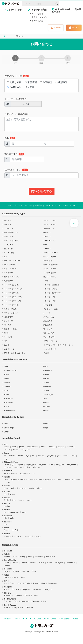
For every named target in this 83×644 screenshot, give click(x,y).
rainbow (7, 450)
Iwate (15, 557)
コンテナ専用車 (50, 273)
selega (16, 450)
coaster (77, 479)
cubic (66, 456)
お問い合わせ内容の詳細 (17, 114)
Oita (45, 601)
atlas (6, 488)
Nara (43, 583)
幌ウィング (8, 249)
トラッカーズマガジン (68, 205)
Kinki (6, 581)
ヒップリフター (10, 269)
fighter (21, 464)
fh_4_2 (7, 530)
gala (59, 456)
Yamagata (39, 557)
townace (24, 479)
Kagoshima (18, 607)
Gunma (24, 562)
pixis (8, 482)
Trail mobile (9, 403)
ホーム (9, 205)
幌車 (45, 245)
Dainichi (47, 407)
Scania (46, 391)
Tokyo (49, 562)
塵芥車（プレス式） (12, 277)
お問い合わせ (37, 14)
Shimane (15, 589)
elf (5, 456)
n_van (13, 494)
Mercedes (47, 386)
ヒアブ (7, 257)
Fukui (34, 571)
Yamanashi (71, 562)
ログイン (74, 28)
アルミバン (8, 229)
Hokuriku (8, 569)
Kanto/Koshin (10, 560)
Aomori (7, 557)
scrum (29, 500)
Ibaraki (7, 562)
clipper (40, 488)
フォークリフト (50, 337)
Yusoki (7, 407)
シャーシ (47, 313)
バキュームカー (50, 317)
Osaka (28, 583)
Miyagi (22, 557)
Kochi (35, 595)
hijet (6, 518)
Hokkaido (8, 551)
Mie (5, 583)
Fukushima (51, 557)
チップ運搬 (48, 305)
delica (27, 467)
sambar (7, 506)
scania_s (37, 536)
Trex (45, 399)
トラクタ (47, 281)
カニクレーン (9, 349)
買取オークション (39, 17)
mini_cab (36, 467)
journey (41, 456)
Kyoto (20, 583)
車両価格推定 (37, 21)
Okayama (26, 589)
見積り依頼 (14, 82)
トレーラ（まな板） (12, 285)
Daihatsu (7, 386)
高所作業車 (8, 281)
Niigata (7, 571)
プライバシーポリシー (22, 619)
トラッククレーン (50, 253)
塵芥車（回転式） (50, 277)
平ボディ (8, 220)
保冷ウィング (9, 237)
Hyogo (36, 583)
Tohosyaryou (48, 395)
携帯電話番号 (14, 154)
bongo (21, 500)
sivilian (14, 488)
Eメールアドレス (16, 170)
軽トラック (48, 329)
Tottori (6, 589)
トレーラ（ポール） (12, 293)
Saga (16, 601)
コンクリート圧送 (50, 309)
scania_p (8, 536)
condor (14, 473)
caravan (22, 488)
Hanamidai (8, 399)
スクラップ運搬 (10, 309)
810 (34, 456)
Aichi (23, 577)
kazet (6, 473)
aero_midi (60, 464)
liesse (43, 447)
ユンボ (7, 345)
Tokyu (6, 395)
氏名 (10, 138)
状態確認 (62, 82)
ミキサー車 (8, 273)
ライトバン (8, 337)
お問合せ (39, 205)
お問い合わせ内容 (17, 76)
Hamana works (10, 411)
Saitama (33, 562)
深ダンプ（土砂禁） (12, 241)
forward (12, 456)
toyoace (14, 479)
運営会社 (76, 619)
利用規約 (7, 619)
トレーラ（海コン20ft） (53, 293)
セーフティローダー (12, 261)
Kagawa (19, 595)
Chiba (42, 562)
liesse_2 (52, 447)
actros (6, 524)
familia (7, 500)
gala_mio (51, 456)
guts (14, 464)
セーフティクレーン (51, 265)
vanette (31, 488)
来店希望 (31, 82)
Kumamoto (36, 601)
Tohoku (7, 554)
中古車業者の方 (63, 9)
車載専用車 (48, 261)
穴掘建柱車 (8, 317)
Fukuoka (7, 601)
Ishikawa (25, 571)
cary (6, 512)
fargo (6, 458)
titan (14, 500)
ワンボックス (49, 333)
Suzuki (46, 382)
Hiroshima (37, 589)
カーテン (47, 249)
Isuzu (46, 366)
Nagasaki (25, 601)
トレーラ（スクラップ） (14, 289)
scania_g (18, 536)
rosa (51, 464)
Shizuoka (14, 577)
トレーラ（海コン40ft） (14, 297)
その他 (30, 87)
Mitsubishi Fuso (10, 370)
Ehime (27, 595)
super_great (31, 464)
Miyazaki (7, 607)
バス (6, 341)
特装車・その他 (10, 329)
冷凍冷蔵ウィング (11, 233)
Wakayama (53, 583)
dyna (6, 479)
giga (27, 456)
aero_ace (8, 467)
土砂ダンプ (48, 237)
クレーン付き (9, 253)
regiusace (49, 479)
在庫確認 (46, 82)
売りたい (28, 205)
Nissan (46, 374)
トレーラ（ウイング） (13, 301)
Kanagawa (59, 562)
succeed (68, 479)
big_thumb (24, 473)
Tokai (6, 575)
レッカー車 (8, 321)
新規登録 (56, 28)
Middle (46, 424)
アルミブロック (50, 220)
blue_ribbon (26, 450)
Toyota (7, 374)
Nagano (7, 565)
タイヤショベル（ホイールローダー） (59, 345)
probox (59, 479)
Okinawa (29, 607)
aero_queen (72, 464)
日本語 (78, 9)
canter (6, 464)
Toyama (16, 571)
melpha (70, 447)
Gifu (6, 577)
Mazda (46, 378)
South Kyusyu (10, 605)
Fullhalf (46, 403)
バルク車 (8, 325)
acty (6, 494)
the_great (43, 464)
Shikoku (8, 593)
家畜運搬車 (48, 325)
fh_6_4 (15, 530)
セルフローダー (50, 257)
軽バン (7, 333)
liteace (32, 479)
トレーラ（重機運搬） (52, 285)
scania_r (28, 536)
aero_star (18, 467)
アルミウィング (50, 224)
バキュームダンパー (12, 313)
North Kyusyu (10, 599)
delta (12, 518)
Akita (30, 557)
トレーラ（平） (50, 297)
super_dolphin (32, 447)
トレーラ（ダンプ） (51, 289)
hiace (40, 479)
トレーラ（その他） (12, 305)
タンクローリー (50, 269)
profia (22, 447)
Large (46, 428)
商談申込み (14, 87)
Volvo (6, 391)
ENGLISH (57, 12)
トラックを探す (15, 10)
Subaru (7, 382)
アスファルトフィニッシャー (16, 353)
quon (33, 473)
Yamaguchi (48, 589)
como (73, 456)
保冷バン (47, 233)
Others (46, 411)
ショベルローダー (50, 349)
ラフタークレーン (50, 341)
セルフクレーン (10, 265)
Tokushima (8, 595)
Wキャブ (7, 224)
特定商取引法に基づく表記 (45, 619)
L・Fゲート (9, 245)
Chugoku (8, 587)
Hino (6, 366)
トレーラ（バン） (50, 301)
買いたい (18, 205)
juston (20, 456)
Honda (7, 378)
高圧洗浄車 (48, 321)
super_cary (15, 512)
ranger (7, 447)
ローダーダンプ (50, 241)
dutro (14, 447)
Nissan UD (48, 370)
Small (6, 424)
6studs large (9, 428)
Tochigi (15, 562)
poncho (61, 447)
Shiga (12, 583)
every (24, 512)
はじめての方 (50, 205)
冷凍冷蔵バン (49, 229)
